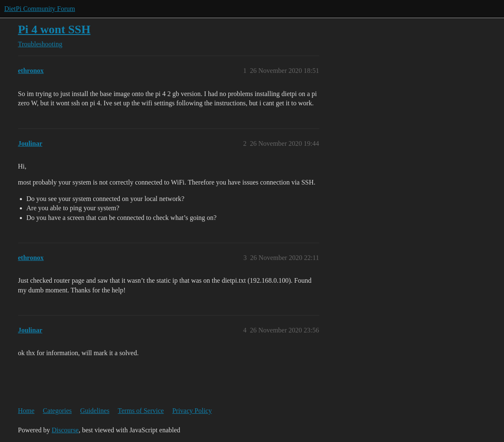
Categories (57, 411)
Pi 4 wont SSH (54, 29)
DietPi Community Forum (40, 9)
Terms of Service (141, 411)
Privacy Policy (192, 411)
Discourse (65, 430)
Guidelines (95, 411)
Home (26, 411)
